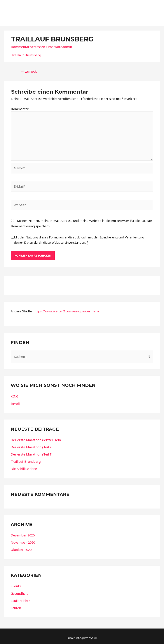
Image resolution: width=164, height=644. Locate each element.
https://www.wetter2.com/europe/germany (65, 309)
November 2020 (22, 540)
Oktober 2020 (21, 547)
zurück (28, 70)
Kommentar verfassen (27, 45)
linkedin (16, 401)
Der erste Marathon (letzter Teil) (35, 437)
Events (16, 583)
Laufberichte (20, 597)
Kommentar (20, 107)
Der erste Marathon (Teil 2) (31, 444)
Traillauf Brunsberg (25, 54)
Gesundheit (19, 590)
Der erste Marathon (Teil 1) (31, 452)
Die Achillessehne (23, 466)
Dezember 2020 (22, 532)
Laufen (16, 605)
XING (15, 394)
